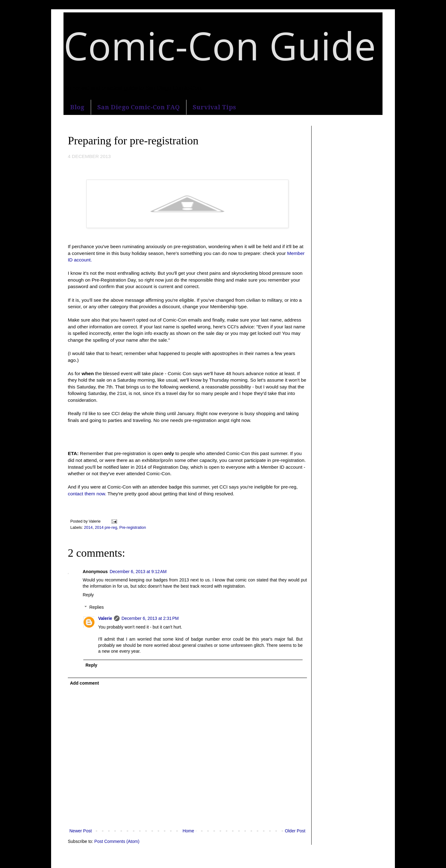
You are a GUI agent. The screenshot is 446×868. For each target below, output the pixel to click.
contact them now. (87, 494)
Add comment (84, 683)
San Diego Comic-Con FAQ (138, 107)
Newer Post (81, 831)
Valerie (105, 618)
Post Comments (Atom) (117, 841)
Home (188, 831)
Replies (96, 607)
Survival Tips (214, 107)
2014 (88, 528)
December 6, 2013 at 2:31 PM (150, 618)
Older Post (295, 831)
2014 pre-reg (106, 528)
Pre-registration (133, 528)
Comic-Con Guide (220, 45)
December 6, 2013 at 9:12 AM (138, 572)
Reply (88, 595)
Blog (77, 107)
